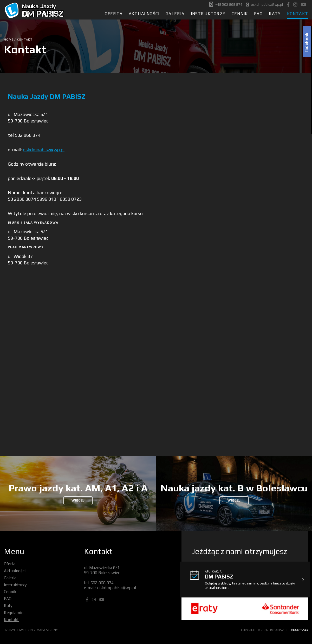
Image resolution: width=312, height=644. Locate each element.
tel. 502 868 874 (99, 583)
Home (9, 40)
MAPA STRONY (47, 630)
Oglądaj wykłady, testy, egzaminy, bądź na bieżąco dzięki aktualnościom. (253, 579)
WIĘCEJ (78, 501)
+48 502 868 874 (229, 5)
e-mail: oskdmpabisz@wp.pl (110, 588)
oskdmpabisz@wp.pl (267, 5)
